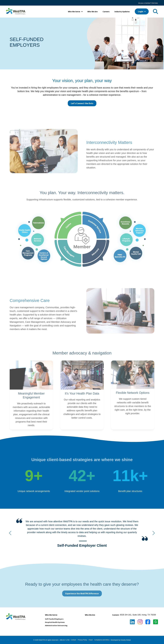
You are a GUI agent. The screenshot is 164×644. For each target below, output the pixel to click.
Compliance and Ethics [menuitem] (102, 640)
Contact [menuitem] (73, 640)
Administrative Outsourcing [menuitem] (56, 625)
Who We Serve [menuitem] (74, 11)
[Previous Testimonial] (10, 533)
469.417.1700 (65, 640)
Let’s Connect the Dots (82, 103)
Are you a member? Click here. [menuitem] (148, 3)
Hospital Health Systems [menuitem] (55, 622)
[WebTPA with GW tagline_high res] (16, 11)
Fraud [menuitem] (91, 640)
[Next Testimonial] (154, 533)
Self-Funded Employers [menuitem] (54, 619)
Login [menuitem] (141, 11)
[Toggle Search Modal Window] (155, 11)
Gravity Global (126, 640)
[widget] (82, 534)
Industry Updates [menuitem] (122, 11)
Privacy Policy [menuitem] (82, 640)
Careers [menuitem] (106, 11)
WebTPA (42, 640)
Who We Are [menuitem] (93, 11)
